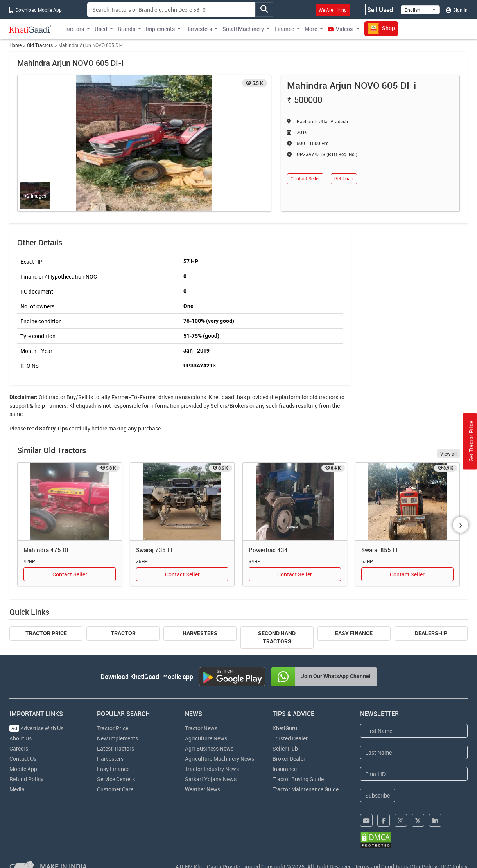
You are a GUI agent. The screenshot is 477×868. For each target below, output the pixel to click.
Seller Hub (285, 748)
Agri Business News (209, 748)
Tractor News (201, 728)
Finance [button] (284, 29)
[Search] (171, 10)
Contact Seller (305, 179)
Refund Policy (26, 779)
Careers (19, 748)
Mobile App (23, 769)
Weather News (203, 789)
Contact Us (23, 759)
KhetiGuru (285, 728)
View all (448, 454)
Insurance (285, 769)
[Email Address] (414, 774)
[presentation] (461, 525)
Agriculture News (206, 738)
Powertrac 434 (268, 550)
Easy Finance (354, 633)
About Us (21, 738)
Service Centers (116, 779)
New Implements (117, 738)
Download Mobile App (36, 10)
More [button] (311, 29)
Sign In (457, 10)
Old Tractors (40, 45)
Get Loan (344, 179)
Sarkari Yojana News (211, 779)
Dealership (431, 633)
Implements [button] (160, 29)
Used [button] (101, 29)
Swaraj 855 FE (380, 550)
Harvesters (200, 633)
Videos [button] (341, 29)
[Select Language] (420, 10)
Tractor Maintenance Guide (306, 789)
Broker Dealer (289, 759)
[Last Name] (414, 752)
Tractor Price (46, 633)
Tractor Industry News (212, 769)
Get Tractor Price (471, 441)
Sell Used (380, 10)
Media (17, 789)
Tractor (123, 633)
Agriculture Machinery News (220, 759)
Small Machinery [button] (243, 29)
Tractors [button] (74, 29)
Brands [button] (126, 29)
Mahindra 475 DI (46, 550)
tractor (57, 397)
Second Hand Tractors (277, 637)
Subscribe (377, 795)
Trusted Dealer (290, 738)
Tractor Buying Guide (298, 779)
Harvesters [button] (199, 29)
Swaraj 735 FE (155, 550)
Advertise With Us (36, 728)
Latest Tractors (116, 748)
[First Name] (414, 731)
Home (15, 45)
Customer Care (115, 789)
